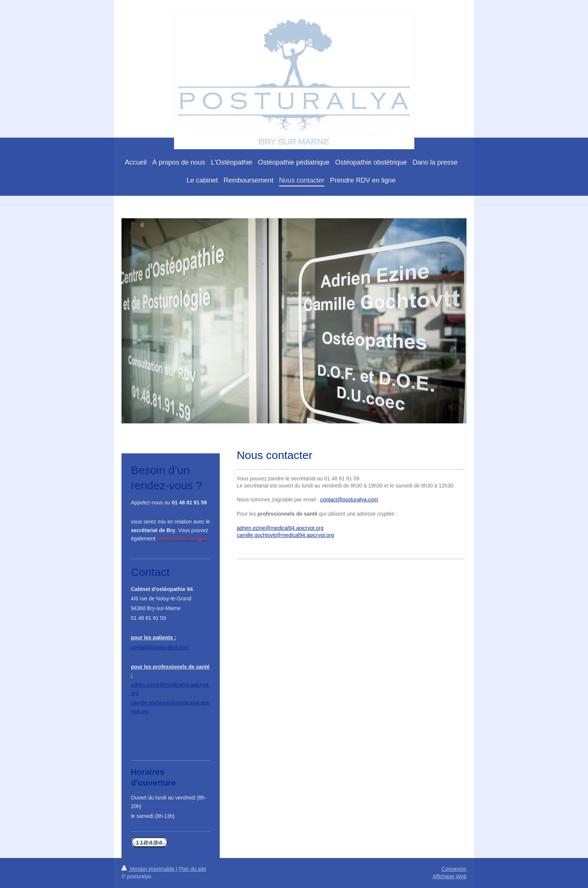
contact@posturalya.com (349, 499)
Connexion (454, 869)
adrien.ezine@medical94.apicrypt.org (280, 528)
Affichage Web (449, 876)
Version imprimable (149, 869)
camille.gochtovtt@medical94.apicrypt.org (285, 535)
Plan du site (192, 869)
